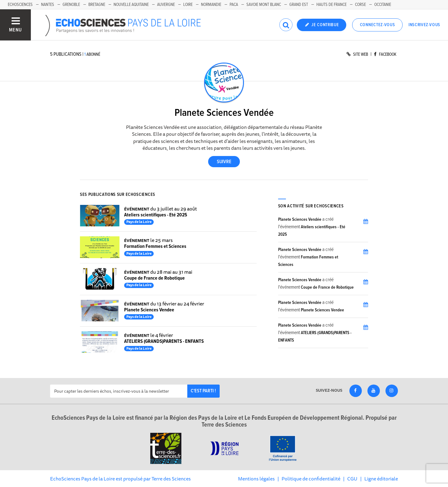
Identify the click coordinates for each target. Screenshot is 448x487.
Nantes (48, 5)
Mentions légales (256, 479)
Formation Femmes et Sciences (155, 246)
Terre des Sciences (171, 479)
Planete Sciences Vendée (300, 220)
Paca (234, 5)
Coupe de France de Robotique (154, 278)
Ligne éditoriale (381, 479)
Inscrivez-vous (424, 25)
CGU (352, 479)
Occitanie (383, 5)
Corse (360, 5)
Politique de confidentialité (311, 479)
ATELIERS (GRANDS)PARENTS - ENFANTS (164, 341)
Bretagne (97, 5)
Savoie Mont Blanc (264, 5)
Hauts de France (331, 5)
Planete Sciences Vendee (149, 310)
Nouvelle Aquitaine (131, 5)
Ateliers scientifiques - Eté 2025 (156, 215)
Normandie (211, 5)
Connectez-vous (378, 25)
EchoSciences (20, 5)
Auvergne (166, 5)
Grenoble (71, 5)
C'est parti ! (203, 391)
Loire (188, 5)
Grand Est (299, 5)
